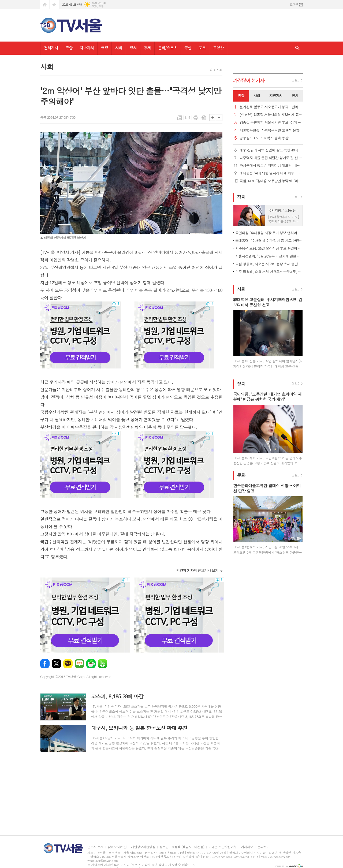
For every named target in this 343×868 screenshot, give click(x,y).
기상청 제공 (97, 6)
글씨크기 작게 (219, 118)
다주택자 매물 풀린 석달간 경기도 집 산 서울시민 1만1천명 (271, 158)
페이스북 (45, 664)
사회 (119, 48)
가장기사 (249, 80)
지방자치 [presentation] (276, 96)
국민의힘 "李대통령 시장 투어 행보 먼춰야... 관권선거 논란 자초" (269, 233)
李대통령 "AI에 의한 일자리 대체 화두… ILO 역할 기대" (271, 173)
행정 (105, 48)
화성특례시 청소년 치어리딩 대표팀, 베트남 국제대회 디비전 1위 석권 (271, 165)
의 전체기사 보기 (197, 570)
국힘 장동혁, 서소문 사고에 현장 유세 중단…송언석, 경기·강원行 (269, 264)
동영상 (218, 48)
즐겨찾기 (54, 5)
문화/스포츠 (168, 48)
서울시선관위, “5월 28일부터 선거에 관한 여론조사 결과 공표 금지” (269, 256)
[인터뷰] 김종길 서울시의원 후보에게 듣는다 (271, 115)
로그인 (294, 4)
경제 (147, 48)
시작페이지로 (45, 5)
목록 (180, 118)
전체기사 (51, 48)
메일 (188, 118)
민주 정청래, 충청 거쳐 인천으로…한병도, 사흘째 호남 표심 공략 (269, 272)
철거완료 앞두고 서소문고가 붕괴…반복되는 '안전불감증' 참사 (271, 107)
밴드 (102, 664)
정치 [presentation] (295, 96)
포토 (202, 48)
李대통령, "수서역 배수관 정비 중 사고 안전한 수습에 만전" (269, 241)
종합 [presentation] (241, 96)
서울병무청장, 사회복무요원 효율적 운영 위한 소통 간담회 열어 (271, 130)
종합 (69, 48)
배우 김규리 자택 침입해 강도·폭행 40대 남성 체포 (271, 150)
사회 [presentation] (257, 96)
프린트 (196, 118)
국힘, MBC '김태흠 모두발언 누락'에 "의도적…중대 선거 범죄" (271, 181)
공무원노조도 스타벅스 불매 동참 (264, 138)
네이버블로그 (79, 664)
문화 (241, 475)
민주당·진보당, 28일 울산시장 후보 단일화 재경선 (269, 248)
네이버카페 (91, 664)
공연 (188, 48)
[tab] (241, 96)
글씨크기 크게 (213, 118)
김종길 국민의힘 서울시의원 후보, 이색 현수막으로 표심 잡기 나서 (271, 123)
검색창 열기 (297, 48)
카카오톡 (68, 664)
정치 (133, 48)
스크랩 (204, 118)
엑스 (56, 664)
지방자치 (87, 48)
